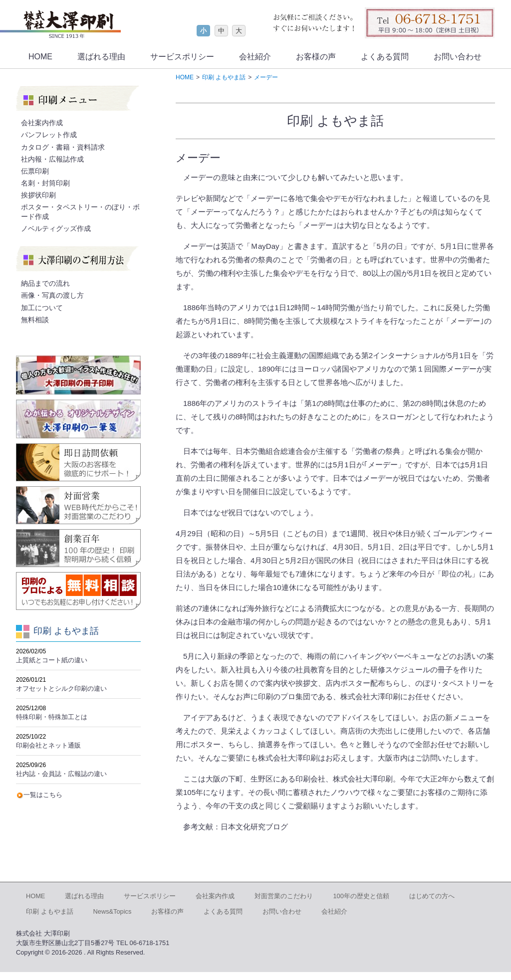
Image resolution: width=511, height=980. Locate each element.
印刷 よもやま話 (50, 911)
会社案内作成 (42, 123)
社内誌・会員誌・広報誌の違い (61, 774)
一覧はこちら (43, 795)
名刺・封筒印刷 (45, 183)
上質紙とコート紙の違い (52, 660)
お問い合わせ (458, 57)
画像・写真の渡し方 (52, 295)
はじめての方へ (432, 896)
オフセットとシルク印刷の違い (61, 688)
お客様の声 (316, 57)
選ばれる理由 (101, 57)
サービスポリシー (182, 57)
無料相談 (35, 320)
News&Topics (113, 911)
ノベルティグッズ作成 (56, 228)
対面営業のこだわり (284, 896)
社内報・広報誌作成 (52, 159)
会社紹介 (255, 57)
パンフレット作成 (49, 135)
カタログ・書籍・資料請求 (63, 147)
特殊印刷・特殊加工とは (52, 717)
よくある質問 (385, 57)
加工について (42, 308)
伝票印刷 (35, 171)
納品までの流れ (45, 283)
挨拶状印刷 (38, 195)
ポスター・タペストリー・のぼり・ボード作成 (80, 211)
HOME (40, 57)
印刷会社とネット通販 (48, 745)
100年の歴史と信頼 (361, 896)
